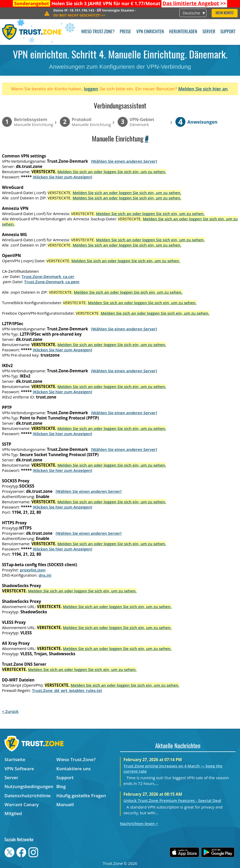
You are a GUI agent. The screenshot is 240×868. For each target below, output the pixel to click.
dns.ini (45, 575)
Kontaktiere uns (74, 769)
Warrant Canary (22, 804)
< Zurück (10, 711)
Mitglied (13, 813)
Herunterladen (183, 32)
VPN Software (19, 769)
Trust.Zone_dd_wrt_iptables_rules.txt (67, 690)
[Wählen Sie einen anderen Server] (124, 161)
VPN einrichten (150, 32)
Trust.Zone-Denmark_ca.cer (48, 276)
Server (209, 32)
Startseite (15, 759)
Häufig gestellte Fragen (81, 796)
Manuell (65, 804)
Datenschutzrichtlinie (28, 796)
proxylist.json (33, 570)
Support (228, 32)
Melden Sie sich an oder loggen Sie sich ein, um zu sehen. (112, 172)
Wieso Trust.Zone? (98, 32)
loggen (91, 89)
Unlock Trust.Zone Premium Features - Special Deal (172, 800)
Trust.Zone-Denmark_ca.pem (52, 282)
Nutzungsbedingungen (29, 786)
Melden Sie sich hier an (203, 89)
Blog (61, 786)
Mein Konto (225, 13)
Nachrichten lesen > (139, 823)
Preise (125, 32)
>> (194, 3)
